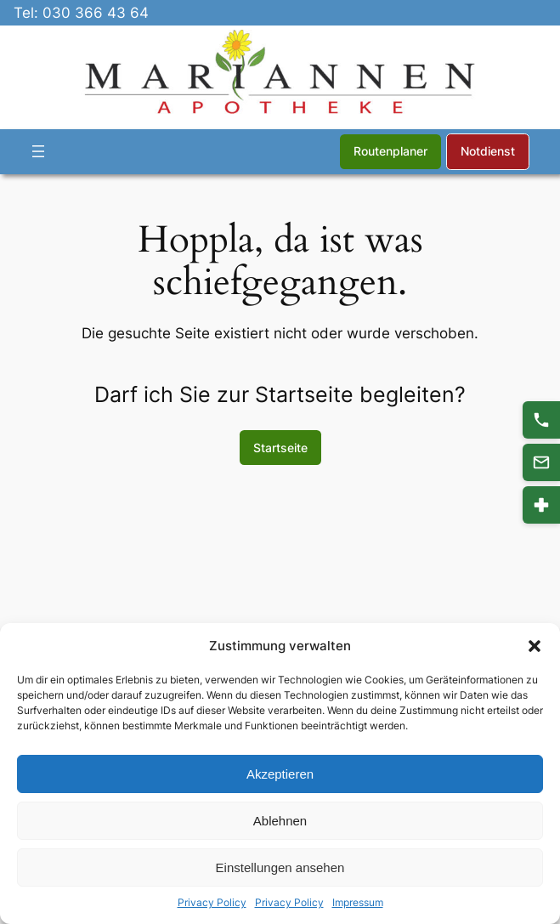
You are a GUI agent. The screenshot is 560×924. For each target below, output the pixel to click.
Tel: (28, 13)
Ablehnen (280, 821)
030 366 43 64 (96, 13)
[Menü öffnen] (38, 151)
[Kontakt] (541, 462)
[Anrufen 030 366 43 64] (541, 420)
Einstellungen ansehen (280, 867)
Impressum (358, 902)
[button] (535, 646)
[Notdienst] (541, 505)
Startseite (280, 448)
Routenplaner (390, 151)
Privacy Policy (212, 902)
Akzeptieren (280, 774)
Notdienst (488, 151)
